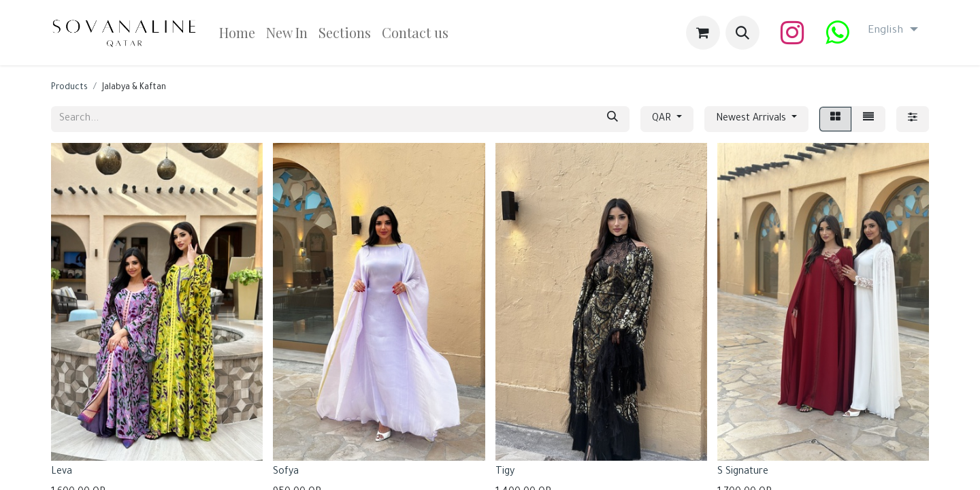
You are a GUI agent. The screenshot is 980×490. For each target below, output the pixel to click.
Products (69, 88)
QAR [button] (663, 119)
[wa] (837, 33)
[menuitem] (237, 33)
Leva (62, 472)
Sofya (286, 472)
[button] (742, 33)
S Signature (743, 472)
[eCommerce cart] (703, 33)
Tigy (505, 472)
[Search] (612, 119)
